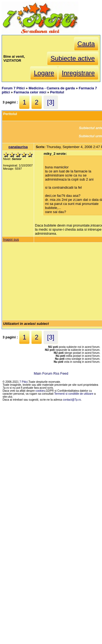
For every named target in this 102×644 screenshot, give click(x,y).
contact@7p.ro (72, 400)
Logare (44, 73)
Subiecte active (73, 58)
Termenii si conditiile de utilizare (74, 394)
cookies (40, 391)
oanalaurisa (18, 147)
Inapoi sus (11, 239)
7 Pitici (24, 382)
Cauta (86, 44)
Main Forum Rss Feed (51, 373)
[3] (51, 102)
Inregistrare (78, 73)
